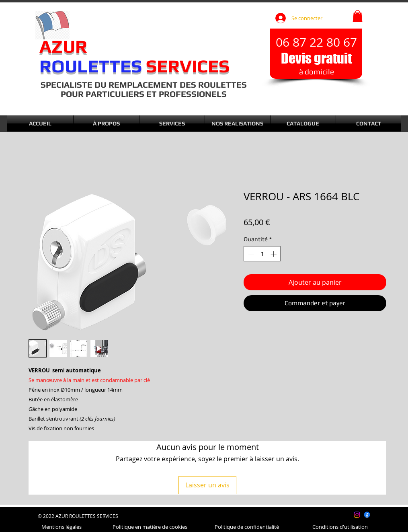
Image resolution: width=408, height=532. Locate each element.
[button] (358, 16)
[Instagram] (357, 515)
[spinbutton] (262, 254)
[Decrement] (250, 254)
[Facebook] (367, 515)
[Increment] (274, 254)
